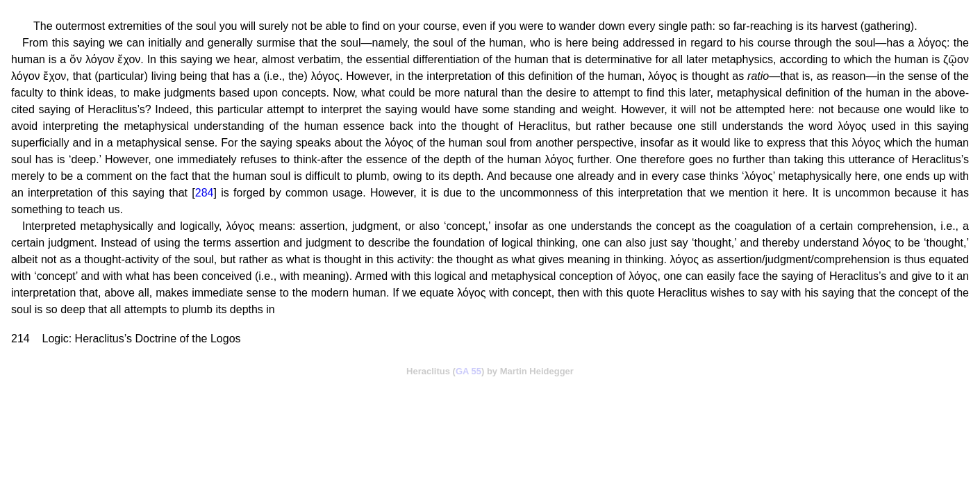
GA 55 (468, 371)
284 (205, 193)
